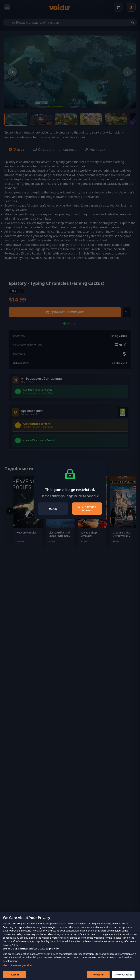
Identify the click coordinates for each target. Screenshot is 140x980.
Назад (53, 509)
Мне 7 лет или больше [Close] (87, 509)
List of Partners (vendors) (18, 969)
